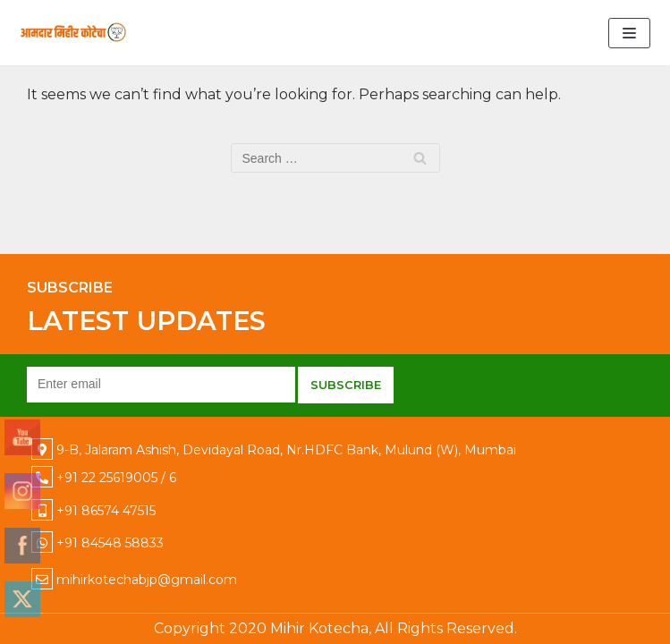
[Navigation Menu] (629, 33)
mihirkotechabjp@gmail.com (147, 580)
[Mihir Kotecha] (73, 32)
